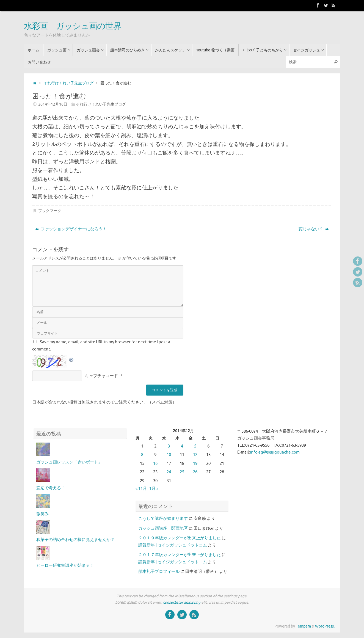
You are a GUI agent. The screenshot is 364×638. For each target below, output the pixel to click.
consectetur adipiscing (182, 602)
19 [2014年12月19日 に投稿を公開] (195, 464)
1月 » (154, 489)
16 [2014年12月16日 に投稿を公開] (155, 464)
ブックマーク (50, 211)
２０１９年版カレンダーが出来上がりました (180, 538)
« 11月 (141, 489)
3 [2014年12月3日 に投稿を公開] (169, 446)
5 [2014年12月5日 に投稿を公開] (195, 446)
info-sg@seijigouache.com (275, 452)
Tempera (303, 626)
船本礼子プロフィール (159, 572)
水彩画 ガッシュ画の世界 (73, 26)
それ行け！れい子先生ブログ (68, 83)
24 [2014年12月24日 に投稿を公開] (169, 472)
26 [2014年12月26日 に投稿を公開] (195, 472)
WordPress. (325, 626)
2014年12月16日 (53, 104)
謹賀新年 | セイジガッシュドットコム (173, 545)
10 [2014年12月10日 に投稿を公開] (169, 455)
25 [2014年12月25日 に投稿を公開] (182, 472)
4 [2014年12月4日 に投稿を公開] (182, 446)
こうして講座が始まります (163, 519)
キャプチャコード (101, 376)
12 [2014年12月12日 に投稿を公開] (195, 455)
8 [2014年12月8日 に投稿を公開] (142, 455)
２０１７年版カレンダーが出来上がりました (180, 555)
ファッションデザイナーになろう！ (71, 229)
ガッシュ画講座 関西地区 (163, 528)
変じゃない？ (314, 229)
